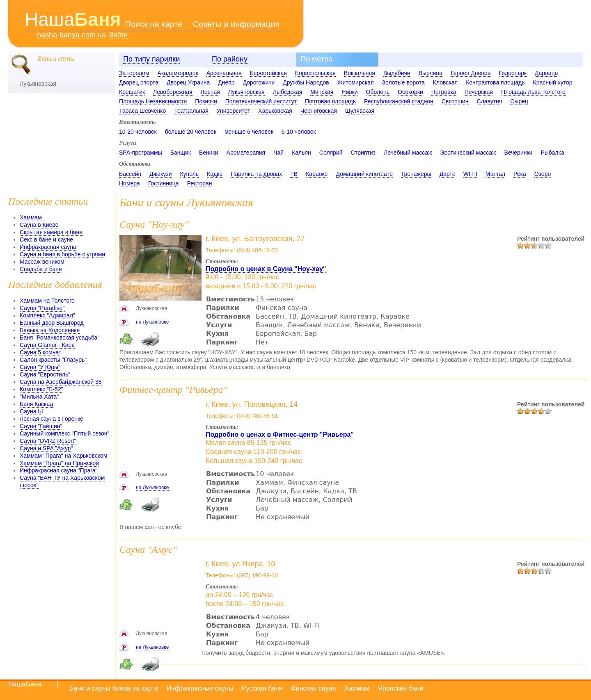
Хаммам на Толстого (47, 301)
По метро (316, 59)
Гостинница (164, 183)
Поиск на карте (154, 24)
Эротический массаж (468, 153)
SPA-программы (141, 153)
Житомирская (356, 82)
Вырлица (431, 73)
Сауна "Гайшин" (41, 426)
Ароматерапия (246, 153)
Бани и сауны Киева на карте (114, 688)
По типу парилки (151, 59)
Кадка (215, 174)
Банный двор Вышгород (52, 323)
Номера (129, 183)
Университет (233, 111)
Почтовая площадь (330, 101)
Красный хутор (553, 82)
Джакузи (160, 174)
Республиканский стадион (399, 101)
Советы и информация (236, 24)
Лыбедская (288, 92)
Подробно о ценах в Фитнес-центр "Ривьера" (280, 434)
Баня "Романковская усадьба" (60, 337)
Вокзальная (360, 73)
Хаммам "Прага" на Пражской (59, 463)
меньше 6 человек (249, 132)
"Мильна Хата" (39, 397)
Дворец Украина (188, 82)
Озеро (543, 174)
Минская (322, 92)
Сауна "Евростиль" (45, 374)
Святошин (455, 101)
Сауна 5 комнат (40, 352)
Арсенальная (224, 73)
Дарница (546, 73)
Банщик (181, 153)
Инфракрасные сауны (200, 688)
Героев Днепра (471, 73)
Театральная (191, 111)
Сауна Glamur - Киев (47, 345)
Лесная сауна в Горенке (52, 419)
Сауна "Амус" (148, 550)
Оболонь (378, 92)
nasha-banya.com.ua (71, 35)
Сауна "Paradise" (42, 308)
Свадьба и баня (41, 269)
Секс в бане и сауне (46, 239)
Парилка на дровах (256, 174)
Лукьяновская (246, 92)
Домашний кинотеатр (364, 174)
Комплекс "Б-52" (41, 389)
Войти (118, 35)
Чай (278, 153)
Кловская (445, 82)
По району (230, 59)
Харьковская (275, 111)
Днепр (226, 82)
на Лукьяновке (152, 322)
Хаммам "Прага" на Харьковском (63, 456)
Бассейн (130, 174)
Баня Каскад (37, 404)
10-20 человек (138, 132)
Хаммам (31, 217)
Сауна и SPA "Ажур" (46, 448)
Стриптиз (363, 153)
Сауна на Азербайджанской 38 (61, 382)
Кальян (301, 153)
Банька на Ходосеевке (50, 330)
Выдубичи (397, 73)
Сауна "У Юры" (40, 367)
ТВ (294, 174)
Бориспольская (315, 73)
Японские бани (401, 688)
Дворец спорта (139, 82)
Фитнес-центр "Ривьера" (173, 390)
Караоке (317, 174)
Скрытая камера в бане (51, 232)
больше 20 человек (191, 132)
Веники (209, 153)
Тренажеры (416, 174)
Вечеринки (518, 153)
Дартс (447, 174)
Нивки (349, 92)
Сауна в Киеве (39, 225)
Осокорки (410, 92)
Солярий (331, 153)
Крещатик (132, 92)
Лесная (210, 92)
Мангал (495, 174)
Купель (189, 174)
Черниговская (319, 111)
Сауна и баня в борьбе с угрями (62, 254)
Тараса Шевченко (142, 111)
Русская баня (262, 688)
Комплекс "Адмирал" (47, 315)
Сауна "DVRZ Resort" (48, 441)
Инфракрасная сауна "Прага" (59, 470)
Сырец (519, 101)
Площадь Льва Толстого (533, 92)
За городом (134, 73)
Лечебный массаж (408, 153)
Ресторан (200, 183)
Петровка (444, 92)
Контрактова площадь (495, 82)
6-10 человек (299, 132)
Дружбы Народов (306, 82)
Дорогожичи (259, 82)
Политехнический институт (261, 101)
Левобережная (173, 92)
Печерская (479, 92)
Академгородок (178, 73)
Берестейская (268, 73)
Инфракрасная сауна (48, 247)
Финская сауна (314, 688)
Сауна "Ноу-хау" (154, 224)
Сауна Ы (31, 411)
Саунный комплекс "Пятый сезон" (65, 433)
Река (520, 174)
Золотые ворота (403, 82)
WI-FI (470, 174)
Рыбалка (552, 153)
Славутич (490, 101)
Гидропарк (513, 73)
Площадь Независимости (153, 101)
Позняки (206, 101)
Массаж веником (42, 262)
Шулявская (360, 111)
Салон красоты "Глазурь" (53, 360)
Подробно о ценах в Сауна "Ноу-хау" (266, 269)
